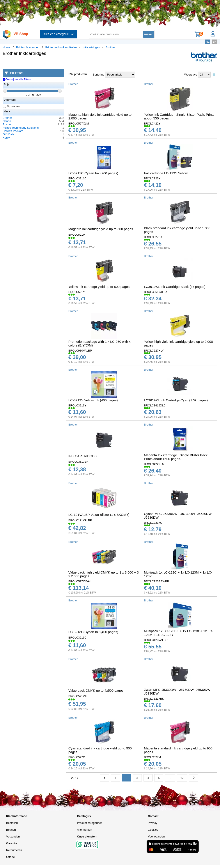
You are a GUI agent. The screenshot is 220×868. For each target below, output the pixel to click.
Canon (7, 121)
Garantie (12, 843)
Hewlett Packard (13, 131)
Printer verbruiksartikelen (61, 47)
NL (208, 42)
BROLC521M (77, 235)
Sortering (98, 75)
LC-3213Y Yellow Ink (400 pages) (93, 400)
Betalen (11, 830)
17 (182, 778)
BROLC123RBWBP (156, 581)
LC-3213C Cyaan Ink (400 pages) (93, 632)
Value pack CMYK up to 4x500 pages (96, 690)
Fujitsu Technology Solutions (21, 128)
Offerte (11, 857)
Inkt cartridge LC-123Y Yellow (166, 173)
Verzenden (13, 836)
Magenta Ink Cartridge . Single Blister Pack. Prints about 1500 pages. (176, 457)
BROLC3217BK (154, 699)
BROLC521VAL (78, 696)
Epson (7, 124)
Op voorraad (12, 106)
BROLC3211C (77, 178)
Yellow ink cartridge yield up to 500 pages (99, 287)
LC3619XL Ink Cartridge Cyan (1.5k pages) (176, 400)
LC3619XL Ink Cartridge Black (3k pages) (175, 287)
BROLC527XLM (79, 124)
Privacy (153, 823)
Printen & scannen (28, 47)
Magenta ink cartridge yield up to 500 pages (101, 229)
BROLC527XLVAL (80, 581)
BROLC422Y (152, 124)
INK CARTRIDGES (82, 456)
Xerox (6, 138)
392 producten (78, 74)
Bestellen (12, 823)
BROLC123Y (152, 178)
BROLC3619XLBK (156, 292)
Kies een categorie (59, 34)
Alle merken (84, 830)
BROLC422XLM (154, 464)
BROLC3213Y (77, 405)
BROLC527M (152, 757)
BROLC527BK (153, 237)
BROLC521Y (77, 292)
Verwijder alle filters (17, 79)
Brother (110, 47)
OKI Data (8, 134)
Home (6, 47)
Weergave (191, 75)
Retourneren (14, 850)
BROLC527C (77, 757)
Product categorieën (90, 823)
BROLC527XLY (154, 351)
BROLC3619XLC (155, 405)
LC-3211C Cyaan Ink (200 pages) (93, 173)
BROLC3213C (77, 638)
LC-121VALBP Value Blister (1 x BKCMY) (99, 515)
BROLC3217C (153, 523)
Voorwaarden (156, 836)
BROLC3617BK (78, 462)
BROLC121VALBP (80, 520)
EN (215, 42)
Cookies (153, 830)
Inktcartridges (91, 47)
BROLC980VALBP (80, 351)
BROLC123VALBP (156, 640)
